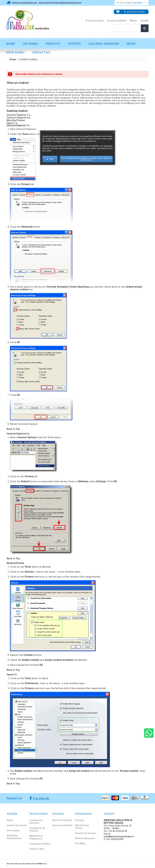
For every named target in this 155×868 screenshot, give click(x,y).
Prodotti (55, 45)
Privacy (79, 820)
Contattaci (41, 52)
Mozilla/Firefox (16, 120)
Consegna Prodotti (40, 844)
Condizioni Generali (36, 821)
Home (10, 43)
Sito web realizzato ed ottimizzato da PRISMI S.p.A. (27, 864)
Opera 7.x (12, 123)
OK (51, 159)
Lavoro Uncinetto (17, 825)
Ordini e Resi (37, 849)
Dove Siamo (15, 52)
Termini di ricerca (85, 833)
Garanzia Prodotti (62, 825)
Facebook (41, 798)
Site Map (80, 843)
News (133, 21)
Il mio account (95, 21)
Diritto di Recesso (62, 820)
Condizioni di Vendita (37, 829)
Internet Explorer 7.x (18, 115)
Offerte (74, 43)
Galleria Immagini (105, 45)
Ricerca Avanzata (85, 838)
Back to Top (13, 429)
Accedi (144, 21)
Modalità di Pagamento (36, 837)
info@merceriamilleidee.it (119, 836)
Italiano (138, 3)
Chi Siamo (30, 43)
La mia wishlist (117, 21)
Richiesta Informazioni (14, 837)
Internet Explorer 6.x (18, 117)
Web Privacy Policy (82, 827)
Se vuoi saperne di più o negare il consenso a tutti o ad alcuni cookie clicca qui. (86, 159)
